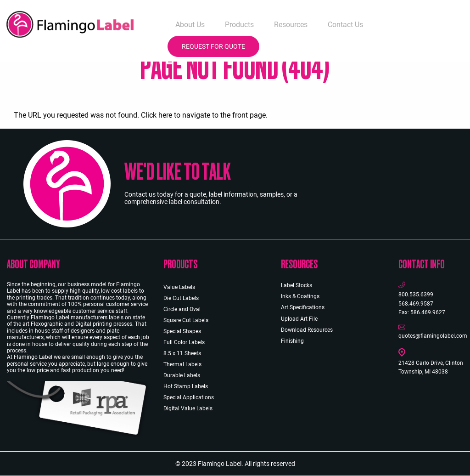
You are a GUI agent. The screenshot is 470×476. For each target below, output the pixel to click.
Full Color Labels (184, 342)
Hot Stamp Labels (186, 386)
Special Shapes (182, 331)
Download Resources (307, 330)
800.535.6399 (416, 295)
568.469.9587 (416, 304)
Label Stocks (297, 285)
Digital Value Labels (188, 408)
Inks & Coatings (300, 296)
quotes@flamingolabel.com (433, 336)
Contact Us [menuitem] (345, 25)
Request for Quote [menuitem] (213, 46)
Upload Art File (299, 319)
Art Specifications (303, 307)
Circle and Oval (182, 309)
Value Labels (179, 287)
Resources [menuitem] (291, 25)
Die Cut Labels (181, 298)
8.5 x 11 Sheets (182, 353)
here (165, 115)
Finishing (292, 341)
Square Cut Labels (186, 320)
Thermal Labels (182, 364)
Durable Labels (182, 375)
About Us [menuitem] (190, 25)
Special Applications (189, 397)
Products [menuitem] (239, 25)
